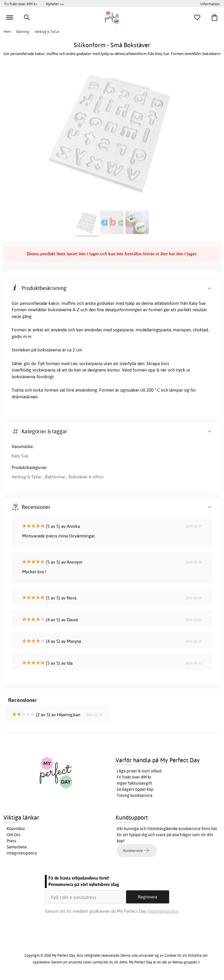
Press (12, 841)
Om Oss (14, 835)
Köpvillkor (16, 829)
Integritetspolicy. (163, 911)
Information (210, 4)
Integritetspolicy (22, 853)
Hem (7, 32)
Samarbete (17, 847)
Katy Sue (20, 456)
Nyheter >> (55, 4)
